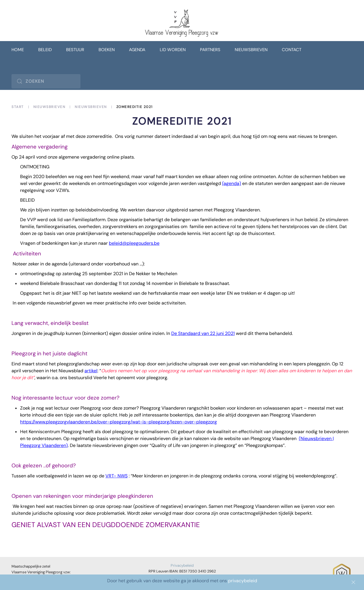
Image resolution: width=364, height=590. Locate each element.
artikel (91, 371)
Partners (210, 50)
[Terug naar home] (182, 23)
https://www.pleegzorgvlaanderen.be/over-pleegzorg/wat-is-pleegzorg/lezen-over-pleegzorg (119, 422)
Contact (292, 50)
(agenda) (232, 183)
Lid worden (173, 50)
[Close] (353, 582)
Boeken (107, 50)
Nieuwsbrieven (251, 50)
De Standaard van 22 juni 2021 (203, 333)
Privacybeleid (182, 565)
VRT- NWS (116, 476)
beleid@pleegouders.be (134, 243)
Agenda (137, 50)
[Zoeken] (46, 81)
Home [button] (18, 50)
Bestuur (75, 50)
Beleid (45, 50)
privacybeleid (243, 581)
